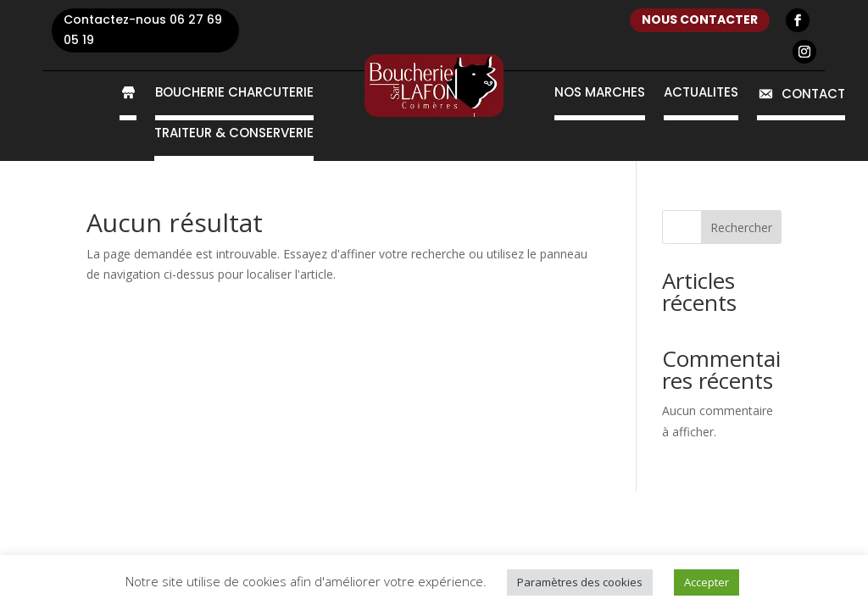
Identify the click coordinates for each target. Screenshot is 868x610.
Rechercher (741, 227)
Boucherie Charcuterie (234, 94)
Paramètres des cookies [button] (580, 582)
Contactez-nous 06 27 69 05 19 (143, 30)
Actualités (701, 94)
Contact (801, 95)
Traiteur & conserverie (234, 134)
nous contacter (700, 19)
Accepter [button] (707, 582)
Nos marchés (600, 94)
